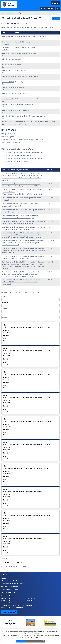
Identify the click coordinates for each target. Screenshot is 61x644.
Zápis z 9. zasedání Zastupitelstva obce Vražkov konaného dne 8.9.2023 (27, 468)
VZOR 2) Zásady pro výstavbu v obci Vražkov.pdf (17, 156)
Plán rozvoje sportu (8, 137)
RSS (56, 18)
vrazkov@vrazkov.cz (11, 586)
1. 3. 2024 (6, 379)
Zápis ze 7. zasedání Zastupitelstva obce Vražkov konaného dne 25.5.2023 (28, 515)
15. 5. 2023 (6, 544)
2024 (25, 292)
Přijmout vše (21, 641)
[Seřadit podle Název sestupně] (6, 297)
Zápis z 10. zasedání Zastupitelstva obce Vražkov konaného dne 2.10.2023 (28, 445)
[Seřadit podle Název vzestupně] (6, 296)
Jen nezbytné (31, 641)
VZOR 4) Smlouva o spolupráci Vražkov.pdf (15, 162)
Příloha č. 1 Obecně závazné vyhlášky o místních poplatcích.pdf (22, 194)
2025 (32, 292)
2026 (39, 292)
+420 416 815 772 (10, 592)
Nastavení (41, 641)
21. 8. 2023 (6, 497)
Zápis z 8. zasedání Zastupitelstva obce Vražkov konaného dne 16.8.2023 (27, 492)
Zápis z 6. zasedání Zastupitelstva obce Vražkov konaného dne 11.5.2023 (27, 539)
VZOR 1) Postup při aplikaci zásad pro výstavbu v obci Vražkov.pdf (22, 153)
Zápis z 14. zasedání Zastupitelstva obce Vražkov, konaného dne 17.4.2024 (28, 351)
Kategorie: (5, 292)
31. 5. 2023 (6, 520)
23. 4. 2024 (6, 356)
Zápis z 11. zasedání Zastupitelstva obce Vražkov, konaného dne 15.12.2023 (28, 421)
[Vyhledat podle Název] (30, 299)
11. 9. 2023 (6, 473)
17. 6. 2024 (6, 332)
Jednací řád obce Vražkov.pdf (11, 143)
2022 (12, 292)
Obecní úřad (10, 13)
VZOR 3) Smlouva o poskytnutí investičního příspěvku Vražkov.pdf (22, 159)
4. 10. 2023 (6, 450)
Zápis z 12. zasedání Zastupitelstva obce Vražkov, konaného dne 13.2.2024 (28, 398)
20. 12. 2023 (7, 426)
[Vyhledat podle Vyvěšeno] (30, 306)
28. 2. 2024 (6, 403)
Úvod (3, 13)
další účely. (36, 633)
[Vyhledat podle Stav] (30, 318)
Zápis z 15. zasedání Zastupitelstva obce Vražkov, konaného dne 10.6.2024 (28, 327)
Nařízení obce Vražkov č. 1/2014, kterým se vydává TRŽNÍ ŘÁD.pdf (22, 140)
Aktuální (5, 341)
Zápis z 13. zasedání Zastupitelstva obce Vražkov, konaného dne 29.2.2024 (28, 374)
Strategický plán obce (8, 134)
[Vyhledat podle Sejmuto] (30, 312)
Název (3, 296)
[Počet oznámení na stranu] (26, 562)
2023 (19, 292)
